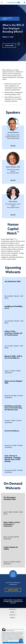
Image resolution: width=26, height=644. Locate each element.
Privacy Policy (6, 632)
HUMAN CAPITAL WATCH (7, 19)
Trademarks (12, 630)
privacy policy (5, 639)
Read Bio (13, 146)
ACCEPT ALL (5, 643)
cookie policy (9, 636)
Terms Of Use (9, 629)
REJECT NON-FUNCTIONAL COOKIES (16, 643)
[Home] (13, 2)
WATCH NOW (9, 45)
